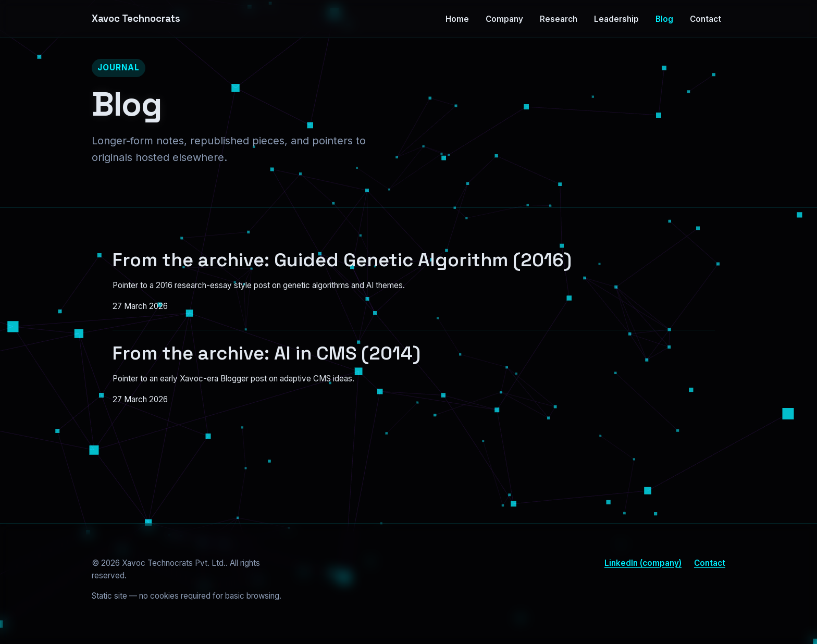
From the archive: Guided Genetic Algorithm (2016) (342, 260)
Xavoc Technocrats (136, 18)
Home (457, 19)
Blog (664, 19)
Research (559, 19)
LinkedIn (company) (643, 563)
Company (504, 19)
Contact (705, 19)
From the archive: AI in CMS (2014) (267, 353)
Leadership (616, 19)
